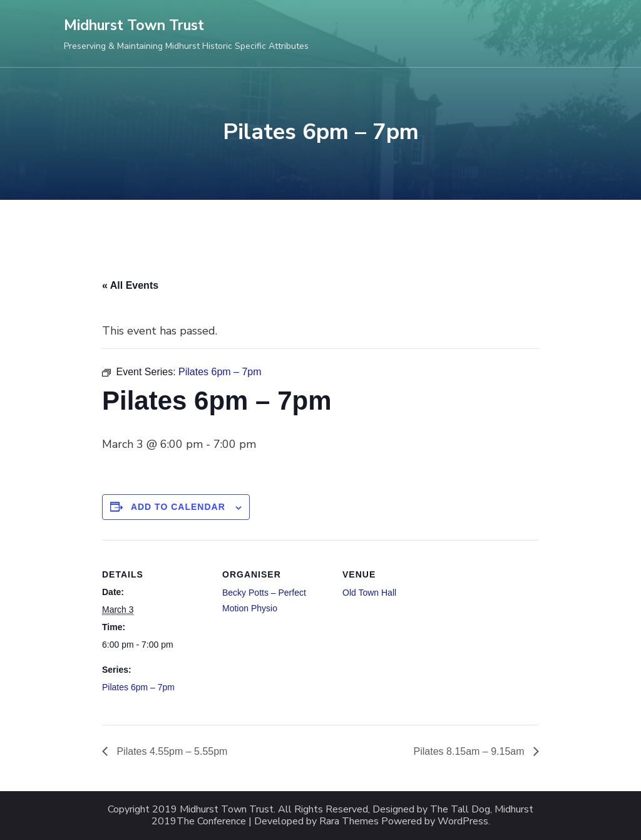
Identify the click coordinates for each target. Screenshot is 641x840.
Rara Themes (349, 822)
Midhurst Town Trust (134, 25)
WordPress (463, 822)
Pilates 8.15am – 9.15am (470, 751)
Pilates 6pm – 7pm (138, 687)
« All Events (130, 285)
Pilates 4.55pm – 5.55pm (171, 751)
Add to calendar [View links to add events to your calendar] (178, 507)
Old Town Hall (369, 593)
